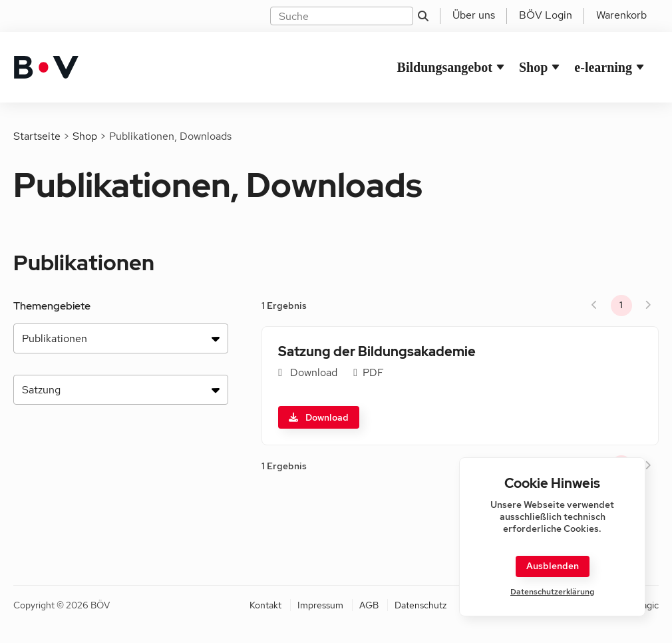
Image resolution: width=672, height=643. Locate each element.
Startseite (37, 136)
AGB (369, 605)
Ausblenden (553, 566)
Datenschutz (420, 605)
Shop (533, 67)
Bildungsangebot (445, 67)
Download (319, 417)
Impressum (320, 605)
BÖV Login (546, 15)
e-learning (603, 67)
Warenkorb (621, 15)
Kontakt (265, 605)
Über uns (474, 15)
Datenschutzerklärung (552, 592)
